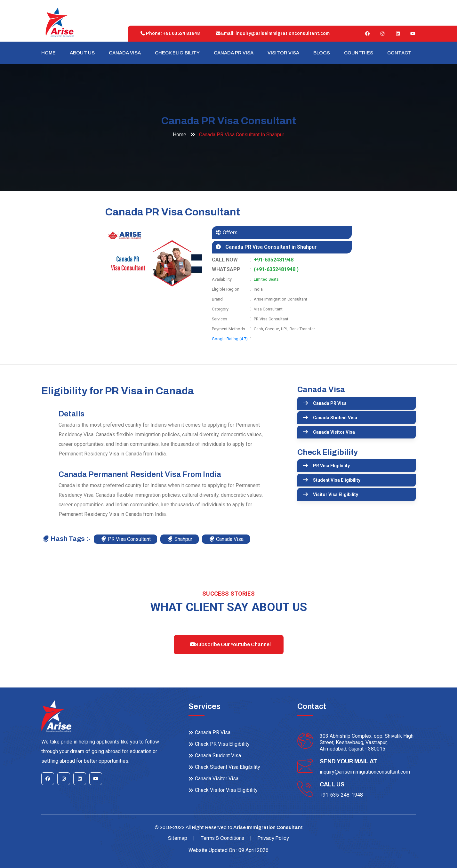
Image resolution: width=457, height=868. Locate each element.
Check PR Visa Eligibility (222, 744)
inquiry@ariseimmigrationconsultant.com (365, 772)
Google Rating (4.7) (230, 339)
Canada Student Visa (335, 418)
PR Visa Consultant (126, 539)
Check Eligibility (177, 53)
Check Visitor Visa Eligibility (226, 790)
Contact (399, 53)
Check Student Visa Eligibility (228, 767)
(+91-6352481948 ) (276, 269)
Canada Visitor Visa (334, 432)
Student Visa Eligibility (337, 480)
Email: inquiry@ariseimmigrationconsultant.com (271, 33)
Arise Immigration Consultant (268, 827)
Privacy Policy (273, 838)
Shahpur (180, 539)
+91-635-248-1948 (341, 795)
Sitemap (178, 838)
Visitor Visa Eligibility (336, 494)
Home (48, 53)
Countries (359, 53)
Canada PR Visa (234, 53)
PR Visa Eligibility (331, 466)
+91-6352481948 (274, 260)
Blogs (322, 53)
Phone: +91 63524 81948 (169, 33)
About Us (82, 53)
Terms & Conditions (222, 838)
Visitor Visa (283, 53)
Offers (229, 233)
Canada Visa (125, 53)
